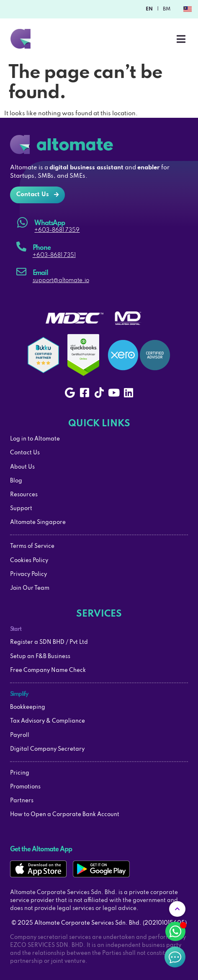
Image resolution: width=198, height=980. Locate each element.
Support (21, 509)
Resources (24, 495)
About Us (22, 467)
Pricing (20, 773)
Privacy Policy (28, 574)
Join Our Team (30, 588)
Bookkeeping (28, 707)
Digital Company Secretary (47, 749)
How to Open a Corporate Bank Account (65, 815)
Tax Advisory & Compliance (48, 721)
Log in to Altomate (35, 439)
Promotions (25, 787)
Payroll (20, 735)
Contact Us (25, 453)
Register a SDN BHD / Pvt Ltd (49, 642)
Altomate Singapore (38, 522)
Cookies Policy (29, 561)
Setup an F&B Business (40, 657)
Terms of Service (32, 546)
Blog (16, 481)
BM (167, 9)
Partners (22, 801)
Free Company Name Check (48, 670)
